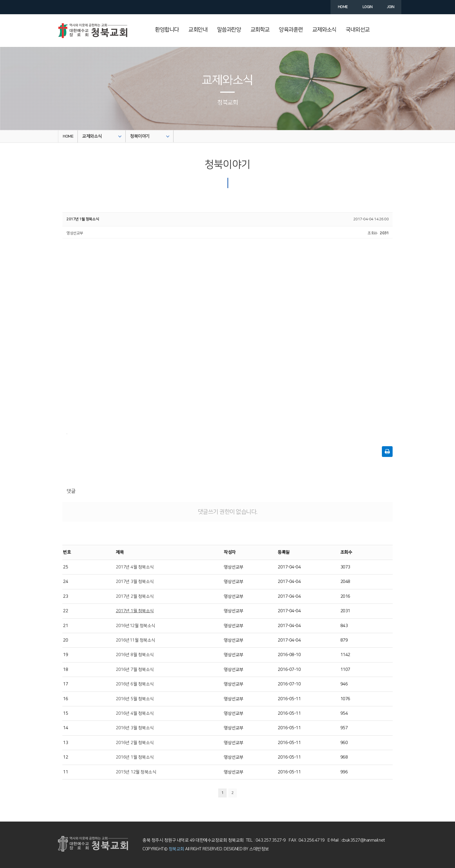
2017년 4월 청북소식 (135, 567)
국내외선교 (358, 30)
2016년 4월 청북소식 (135, 713)
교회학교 (260, 30)
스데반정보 (259, 849)
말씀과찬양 (229, 30)
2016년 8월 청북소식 (135, 655)
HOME (68, 136)
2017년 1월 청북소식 (135, 611)
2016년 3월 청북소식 (135, 728)
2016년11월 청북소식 (136, 640)
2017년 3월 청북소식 (135, 582)
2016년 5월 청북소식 (135, 699)
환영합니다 (167, 30)
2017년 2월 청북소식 (135, 596)
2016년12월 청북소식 (136, 626)
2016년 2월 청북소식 (135, 743)
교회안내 (198, 30)
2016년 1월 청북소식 (135, 757)
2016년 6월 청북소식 (135, 684)
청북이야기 (150, 136)
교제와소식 (324, 30)
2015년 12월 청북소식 (136, 772)
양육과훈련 (291, 30)
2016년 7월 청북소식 (135, 670)
